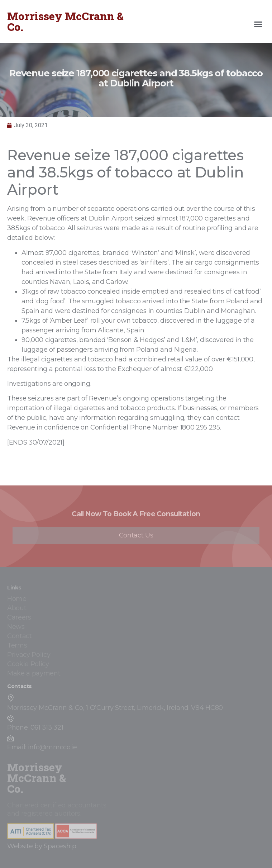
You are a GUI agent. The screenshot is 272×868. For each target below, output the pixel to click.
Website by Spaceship (42, 846)
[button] (258, 24)
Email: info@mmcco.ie (42, 747)
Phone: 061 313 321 (35, 727)
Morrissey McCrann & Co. (65, 21)
